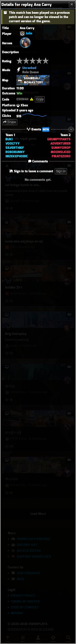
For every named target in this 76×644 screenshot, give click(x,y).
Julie (29, 33)
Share (10, 122)
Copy (40, 99)
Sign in (61, 171)
